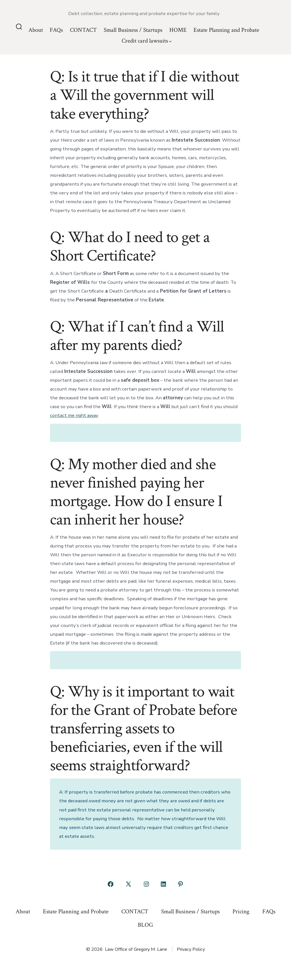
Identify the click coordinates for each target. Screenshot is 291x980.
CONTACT (83, 30)
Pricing (241, 911)
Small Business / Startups (133, 30)
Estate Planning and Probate (226, 30)
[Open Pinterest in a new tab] (180, 884)
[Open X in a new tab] (128, 884)
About (36, 30)
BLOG (145, 925)
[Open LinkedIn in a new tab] (163, 884)
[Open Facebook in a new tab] (111, 884)
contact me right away (74, 415)
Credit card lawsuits (147, 41)
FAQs (56, 30)
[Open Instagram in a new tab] (146, 884)
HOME (178, 30)
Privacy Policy (191, 949)
